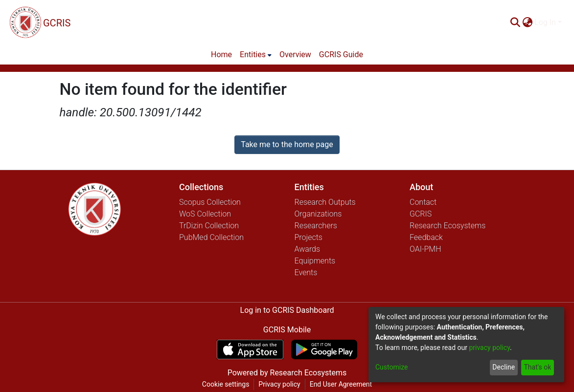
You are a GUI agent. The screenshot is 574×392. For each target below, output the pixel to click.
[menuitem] (527, 22)
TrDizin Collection (209, 226)
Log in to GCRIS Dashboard (287, 310)
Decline (504, 367)
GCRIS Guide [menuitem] (341, 54)
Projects (309, 237)
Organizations (318, 214)
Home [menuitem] (221, 54)
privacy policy (489, 348)
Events (306, 272)
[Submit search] (515, 22)
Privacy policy (279, 384)
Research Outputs (325, 202)
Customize (391, 367)
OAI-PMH (425, 249)
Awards (308, 249)
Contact (423, 202)
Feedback (426, 237)
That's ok (537, 367)
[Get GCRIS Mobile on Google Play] (324, 349)
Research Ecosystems (448, 226)
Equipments (315, 261)
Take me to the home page (287, 144)
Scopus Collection (210, 202)
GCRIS (421, 214)
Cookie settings (226, 384)
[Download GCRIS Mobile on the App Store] (250, 349)
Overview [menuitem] (295, 54)
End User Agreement (341, 384)
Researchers (316, 226)
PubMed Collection (211, 237)
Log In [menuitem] (545, 22)
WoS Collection (205, 214)
